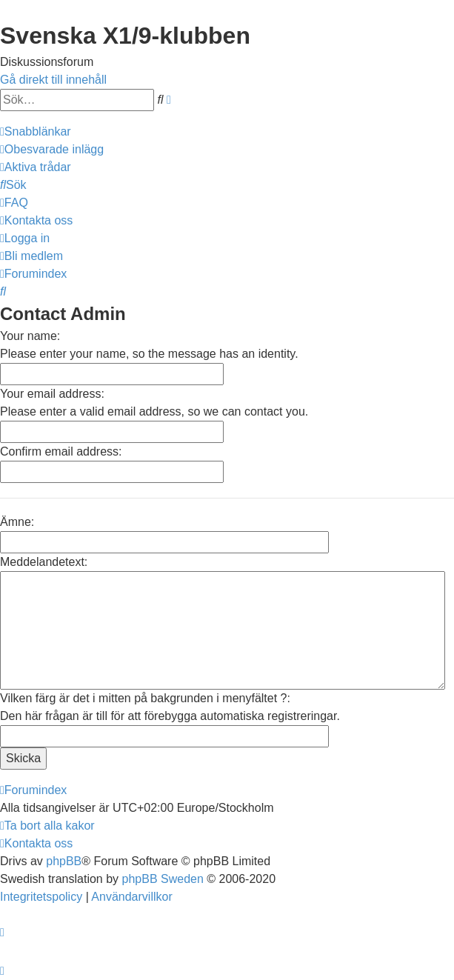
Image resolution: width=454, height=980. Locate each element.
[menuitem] (52, 149)
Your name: (30, 336)
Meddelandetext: (44, 562)
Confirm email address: (61, 451)
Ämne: (17, 522)
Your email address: (52, 394)
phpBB (64, 861)
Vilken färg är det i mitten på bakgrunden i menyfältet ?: (145, 698)
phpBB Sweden (163, 879)
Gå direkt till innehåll (53, 80)
